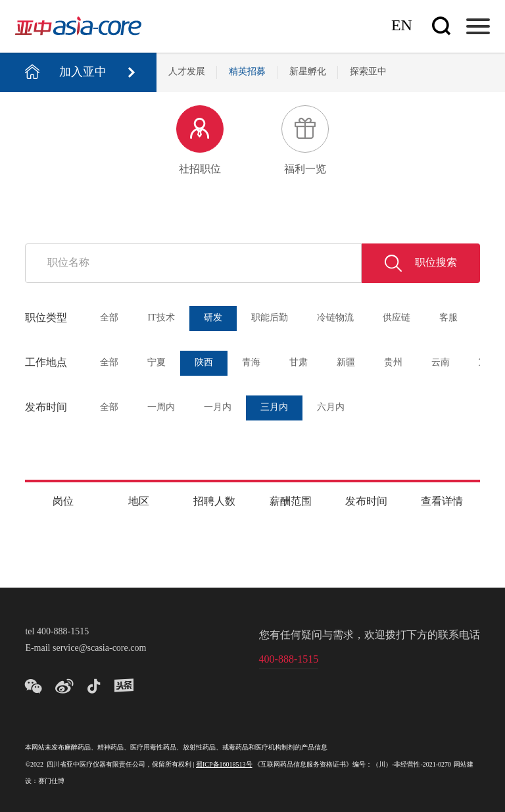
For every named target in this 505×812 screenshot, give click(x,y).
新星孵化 (308, 72)
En (402, 26)
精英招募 (247, 72)
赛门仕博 (51, 781)
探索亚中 (368, 72)
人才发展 (187, 72)
